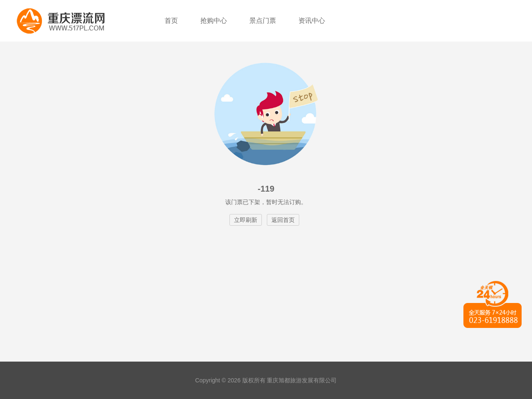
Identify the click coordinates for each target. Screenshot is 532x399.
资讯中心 (312, 21)
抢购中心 (214, 21)
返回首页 (283, 220)
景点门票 (263, 21)
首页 (171, 21)
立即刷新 (246, 220)
